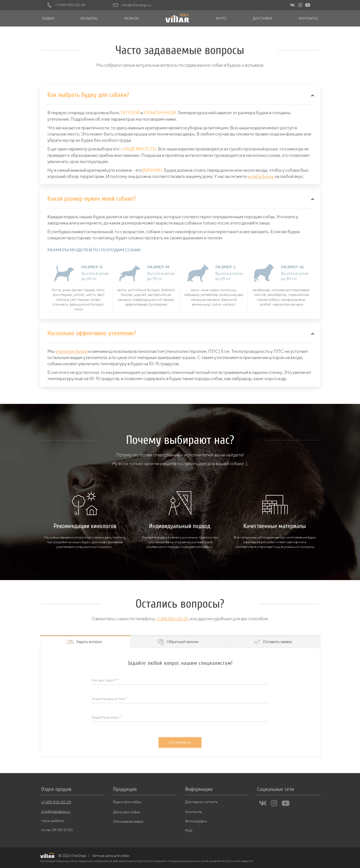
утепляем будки (71, 351)
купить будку (261, 176)
